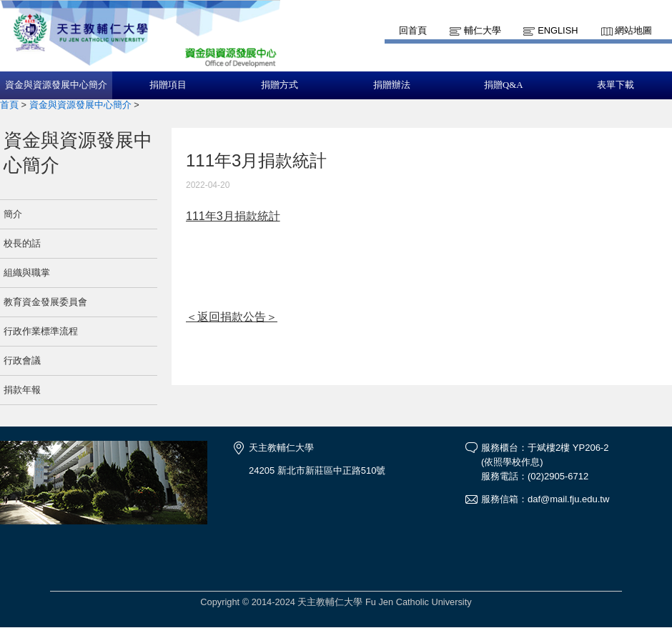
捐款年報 (22, 390)
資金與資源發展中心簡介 (56, 85)
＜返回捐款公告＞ (232, 317)
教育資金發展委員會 (45, 302)
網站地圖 (633, 30)
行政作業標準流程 (41, 331)
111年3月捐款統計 (233, 216)
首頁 (9, 105)
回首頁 (413, 30)
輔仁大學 (483, 30)
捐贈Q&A (503, 85)
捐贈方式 (280, 85)
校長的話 (22, 243)
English (558, 30)
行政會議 (22, 360)
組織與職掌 (27, 273)
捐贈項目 (168, 85)
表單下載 (616, 85)
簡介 (13, 214)
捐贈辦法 (392, 85)
